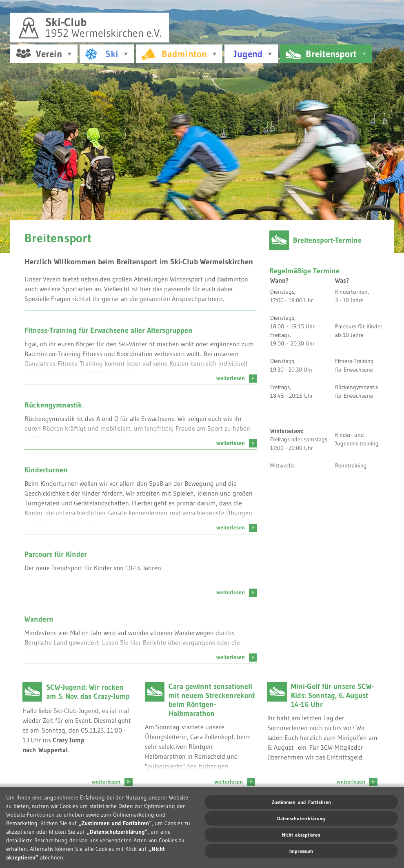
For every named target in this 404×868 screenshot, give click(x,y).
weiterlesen (237, 376)
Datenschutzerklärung (301, 818)
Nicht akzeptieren (301, 835)
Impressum (301, 851)
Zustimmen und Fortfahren (301, 802)
